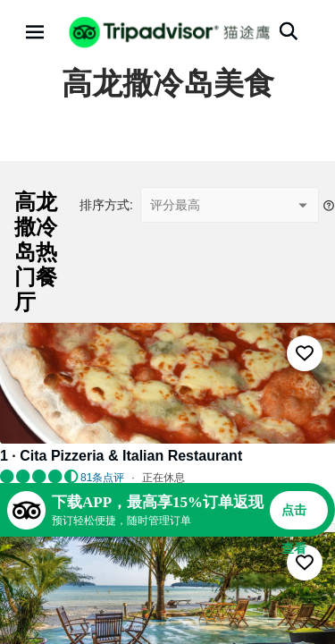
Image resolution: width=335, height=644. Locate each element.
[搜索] (289, 31)
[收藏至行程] (305, 353)
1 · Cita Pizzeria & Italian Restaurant (121, 456)
